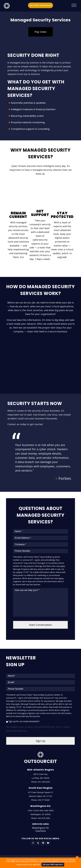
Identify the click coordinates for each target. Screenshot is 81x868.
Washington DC (41, 828)
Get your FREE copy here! (53, 864)
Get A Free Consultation (40, 5)
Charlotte (40, 831)
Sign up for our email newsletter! (24, 721)
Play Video (41, 32)
